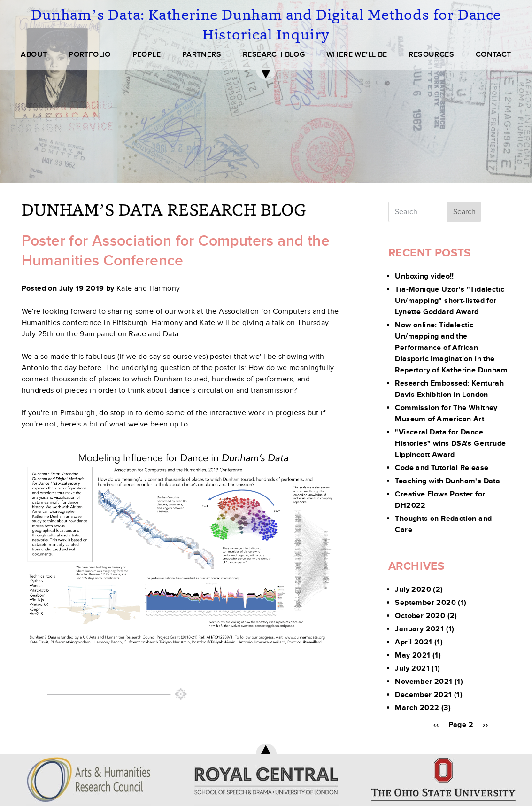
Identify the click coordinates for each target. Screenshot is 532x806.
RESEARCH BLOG (274, 54)
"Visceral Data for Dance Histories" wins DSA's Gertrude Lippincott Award (450, 443)
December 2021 (423, 695)
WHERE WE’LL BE (357, 54)
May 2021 (412, 655)
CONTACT (493, 54)
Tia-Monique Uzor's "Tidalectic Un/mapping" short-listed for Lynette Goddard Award (450, 301)
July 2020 (413, 589)
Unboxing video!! (424, 276)
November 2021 (424, 682)
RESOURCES (431, 54)
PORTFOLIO (90, 54)
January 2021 (419, 629)
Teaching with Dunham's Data (447, 481)
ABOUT (34, 54)
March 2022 (417, 708)
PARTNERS (202, 54)
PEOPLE (146, 54)
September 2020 (425, 603)
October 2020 (420, 616)
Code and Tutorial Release (442, 468)
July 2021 (412, 668)
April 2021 (413, 642)
